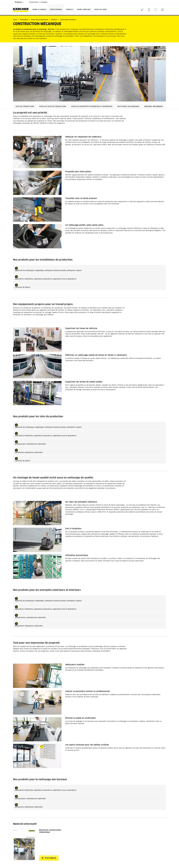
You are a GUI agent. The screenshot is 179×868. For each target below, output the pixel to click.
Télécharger (49, 858)
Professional (56, 10)
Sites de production (25, 107)
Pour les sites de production (53, 107)
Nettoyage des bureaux (128, 107)
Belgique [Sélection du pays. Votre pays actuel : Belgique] (20, 2)
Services (70, 10)
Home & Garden (39, 10)
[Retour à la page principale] (22, 10)
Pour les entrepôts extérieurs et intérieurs (92, 107)
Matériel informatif (154, 107)
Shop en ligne (101, 10)
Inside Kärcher (84, 10)
